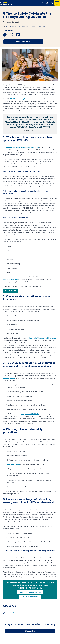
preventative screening (12, 279)
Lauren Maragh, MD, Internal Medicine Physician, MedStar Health (25, 26)
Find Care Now (23, 42)
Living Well (10, 613)
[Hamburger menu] (57, 3)
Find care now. (11, 291)
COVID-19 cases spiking (19, 99)
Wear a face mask (13, 464)
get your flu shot (9, 378)
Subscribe (30, 631)
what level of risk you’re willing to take (42, 338)
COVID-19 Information (30, 597)
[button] (37, 3)
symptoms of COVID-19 (30, 414)
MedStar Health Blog (9, 9)
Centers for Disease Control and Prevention (23, 148)
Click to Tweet (31, 131)
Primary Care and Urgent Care (30, 592)
